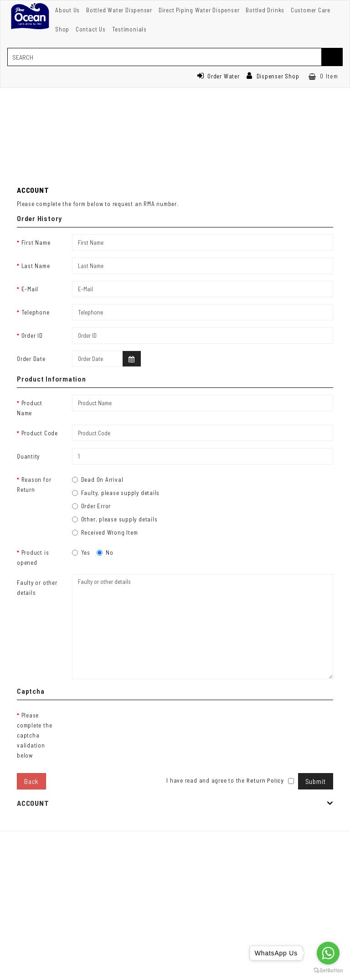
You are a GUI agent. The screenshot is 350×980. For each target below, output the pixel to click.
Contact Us (91, 29)
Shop (62, 29)
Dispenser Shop (273, 76)
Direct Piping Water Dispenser (199, 10)
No (105, 552)
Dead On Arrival (98, 480)
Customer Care (311, 10)
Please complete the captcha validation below (34, 735)
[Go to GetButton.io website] (328, 971)
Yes (81, 552)
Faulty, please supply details (116, 493)
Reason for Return (34, 485)
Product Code (40, 433)
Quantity (28, 456)
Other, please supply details (115, 519)
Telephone (36, 312)
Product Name (30, 408)
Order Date (31, 359)
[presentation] (141, 725)
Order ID (32, 335)
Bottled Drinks (265, 10)
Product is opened (33, 557)
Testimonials (129, 29)
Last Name (36, 266)
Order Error (92, 506)
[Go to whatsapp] (328, 953)
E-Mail (30, 289)
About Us (67, 10)
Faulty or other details (37, 588)
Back (31, 781)
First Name (36, 242)
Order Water (218, 76)
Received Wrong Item (105, 532)
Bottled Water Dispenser (119, 10)
